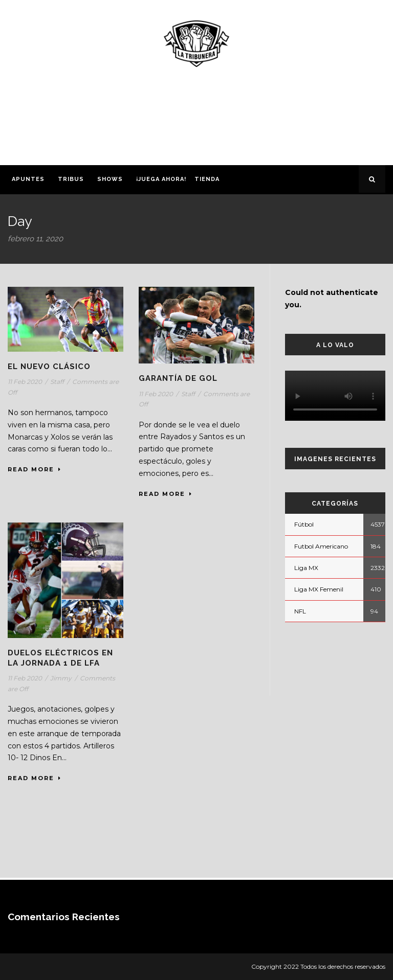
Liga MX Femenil (319, 589)
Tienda (207, 179)
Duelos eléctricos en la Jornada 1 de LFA (60, 658)
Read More (35, 469)
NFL (300, 611)
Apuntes (28, 179)
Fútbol (304, 524)
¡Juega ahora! (161, 179)
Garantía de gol (178, 378)
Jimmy (61, 678)
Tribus (71, 179)
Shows (110, 179)
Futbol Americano (321, 546)
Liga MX (306, 568)
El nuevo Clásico (49, 367)
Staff (57, 382)
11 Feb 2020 (25, 382)
